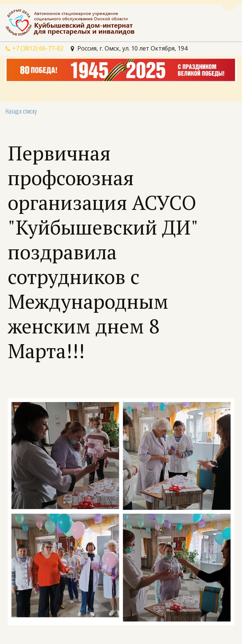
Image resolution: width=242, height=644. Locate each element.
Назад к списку (21, 111)
